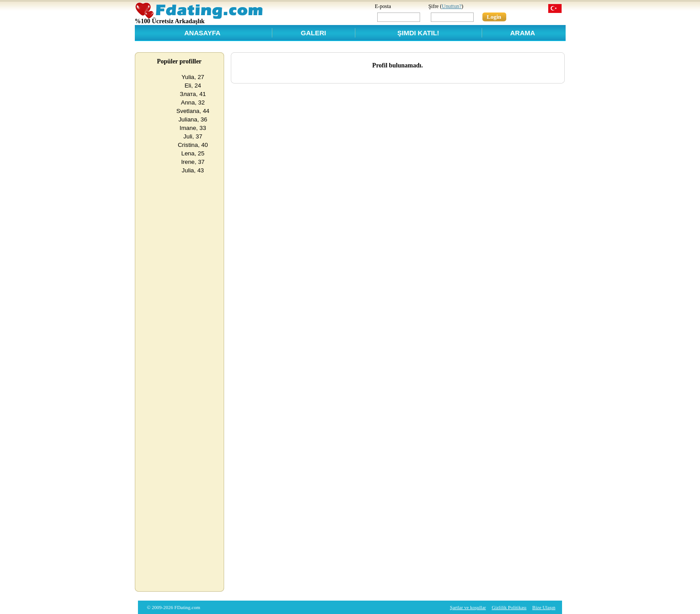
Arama (523, 33)
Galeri (314, 33)
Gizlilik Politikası (509, 607)
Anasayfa (202, 33)
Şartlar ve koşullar (468, 607)
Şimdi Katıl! (418, 33)
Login (494, 17)
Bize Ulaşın (544, 607)
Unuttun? (452, 6)
